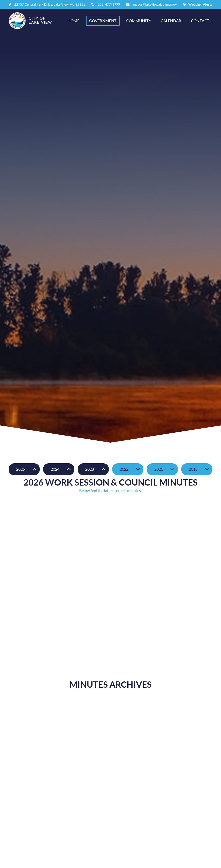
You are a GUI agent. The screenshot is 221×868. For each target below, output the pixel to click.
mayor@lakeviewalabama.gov (155, 4)
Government (103, 21)
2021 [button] (159, 469)
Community (139, 21)
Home (73, 21)
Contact (200, 21)
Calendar (171, 21)
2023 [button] (90, 469)
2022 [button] (124, 469)
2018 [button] (193, 469)
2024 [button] (55, 469)
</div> (110, 537)
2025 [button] (21, 469)
